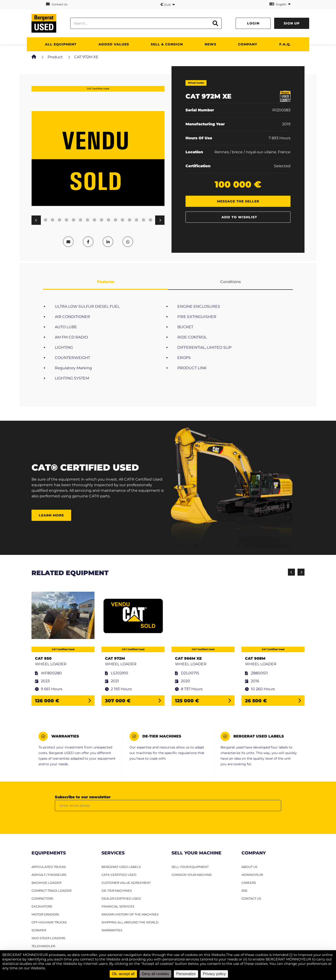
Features (106, 282)
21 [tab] (150, 220)
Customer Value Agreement (126, 883)
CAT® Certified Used (119, 875)
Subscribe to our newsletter (83, 797)
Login (253, 23)
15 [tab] (108, 220)
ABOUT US (249, 867)
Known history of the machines (130, 914)
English (280, 4)
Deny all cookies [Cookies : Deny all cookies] (156, 974)
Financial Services (118, 906)
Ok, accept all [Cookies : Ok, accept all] (123, 974)
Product (55, 57)
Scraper (39, 930)
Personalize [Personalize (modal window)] (186, 974)
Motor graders (45, 914)
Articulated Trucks (49, 867)
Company (248, 44)
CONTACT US (251, 898)
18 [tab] (129, 220)
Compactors (42, 898)
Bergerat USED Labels (121, 867)
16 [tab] (115, 220)
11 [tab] (80, 220)
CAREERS (249, 883)
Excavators (42, 906)
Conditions (231, 282)
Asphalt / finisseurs (49, 875)
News (210, 44)
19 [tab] (136, 220)
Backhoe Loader (46, 883)
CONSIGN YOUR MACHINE (192, 875)
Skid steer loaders (48, 938)
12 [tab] (87, 220)
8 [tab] (59, 220)
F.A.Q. (285, 44)
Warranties (112, 930)
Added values (114, 44)
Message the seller (238, 201)
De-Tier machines (117, 891)
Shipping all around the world (130, 922)
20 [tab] (143, 220)
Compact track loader (51, 891)
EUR (168, 4)
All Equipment (61, 44)
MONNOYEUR (252, 875)
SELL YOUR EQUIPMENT (190, 867)
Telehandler (43, 946)
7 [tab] (52, 220)
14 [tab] (101, 220)
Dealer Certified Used (121, 898)
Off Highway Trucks (49, 922)
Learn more (51, 515)
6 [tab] (45, 220)
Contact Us (57, 4)
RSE (245, 891)
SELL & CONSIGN (167, 44)
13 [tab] (94, 220)
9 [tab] (66, 220)
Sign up (292, 23)
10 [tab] (73, 220)
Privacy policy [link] (214, 974)
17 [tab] (122, 220)
